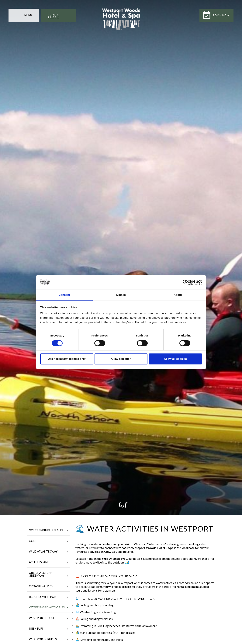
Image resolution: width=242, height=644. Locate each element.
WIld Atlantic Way (48, 552)
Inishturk (48, 629)
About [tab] (178, 295)
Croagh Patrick (48, 586)
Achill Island (48, 562)
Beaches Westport (48, 597)
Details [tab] (121, 295)
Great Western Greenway (48, 574)
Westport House (48, 618)
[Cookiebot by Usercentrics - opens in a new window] (185, 282)
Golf (48, 541)
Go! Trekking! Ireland (48, 531)
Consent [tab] (64, 295)
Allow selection (121, 359)
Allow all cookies (175, 359)
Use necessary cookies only (67, 359)
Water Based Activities (48, 608)
